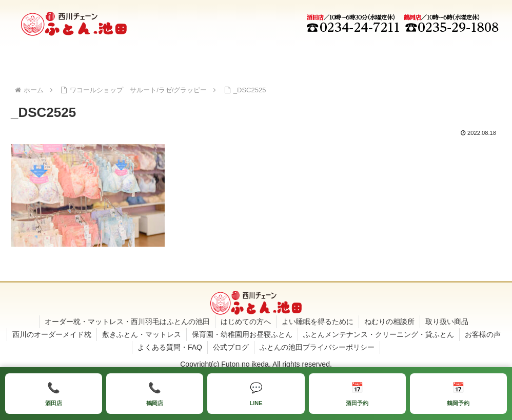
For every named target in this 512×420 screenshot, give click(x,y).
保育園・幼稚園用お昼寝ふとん (242, 334)
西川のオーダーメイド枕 (52, 334)
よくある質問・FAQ (170, 347)
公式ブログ (231, 347)
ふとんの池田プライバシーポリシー (317, 347)
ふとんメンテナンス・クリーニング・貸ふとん (379, 334)
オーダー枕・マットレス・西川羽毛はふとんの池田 (127, 322)
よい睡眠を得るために (318, 322)
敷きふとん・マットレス (142, 334)
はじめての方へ (246, 322)
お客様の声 (483, 334)
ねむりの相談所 (389, 322)
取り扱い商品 (447, 322)
